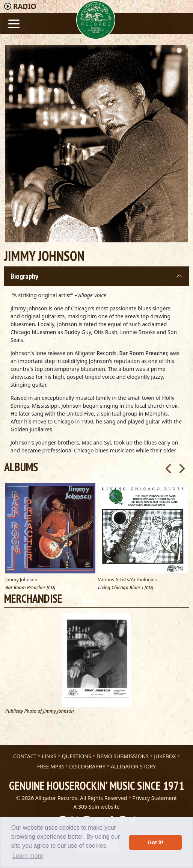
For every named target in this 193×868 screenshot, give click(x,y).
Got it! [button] (155, 842)
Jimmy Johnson (21, 580)
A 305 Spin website (96, 807)
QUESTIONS (76, 756)
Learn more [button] (28, 856)
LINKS (49, 756)
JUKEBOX (165, 756)
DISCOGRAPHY (87, 766)
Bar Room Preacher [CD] (30, 588)
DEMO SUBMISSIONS (123, 756)
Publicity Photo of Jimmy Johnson (40, 711)
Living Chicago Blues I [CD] (126, 588)
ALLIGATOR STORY (133, 766)
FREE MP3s (51, 766)
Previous (169, 466)
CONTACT (25, 756)
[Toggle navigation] (14, 23)
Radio (25, 6)
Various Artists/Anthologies (127, 580)
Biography (24, 276)
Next (182, 466)
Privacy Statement (155, 798)
